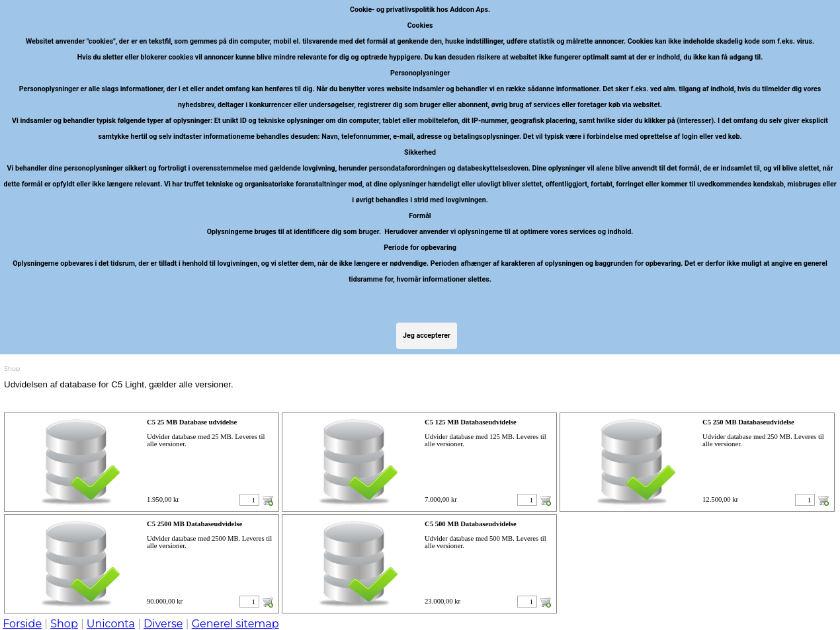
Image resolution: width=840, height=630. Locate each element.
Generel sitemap (235, 624)
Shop (64, 624)
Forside (22, 624)
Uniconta (111, 624)
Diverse (163, 624)
